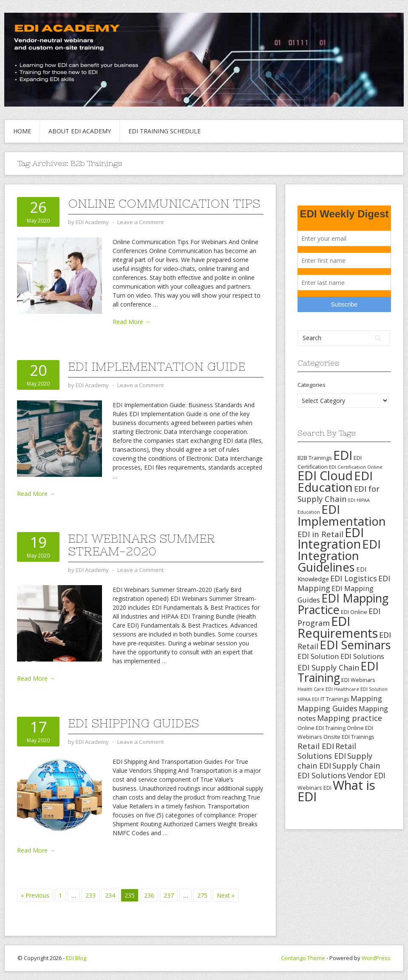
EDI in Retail (320, 534)
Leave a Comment (140, 222)
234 (110, 895)
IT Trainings (335, 699)
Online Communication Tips (164, 203)
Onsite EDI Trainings (349, 737)
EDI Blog (76, 958)
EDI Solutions (362, 656)
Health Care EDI (315, 689)
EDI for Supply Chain (339, 494)
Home (22, 131)
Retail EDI (316, 746)
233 (91, 895)
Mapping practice (350, 718)
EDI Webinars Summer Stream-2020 (142, 545)
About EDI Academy (80, 131)
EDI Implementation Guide (157, 366)
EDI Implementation (342, 515)
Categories (312, 385)
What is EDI (336, 791)
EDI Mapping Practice (343, 604)
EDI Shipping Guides (133, 723)
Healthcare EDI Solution (361, 689)
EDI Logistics (354, 578)
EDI (343, 455)
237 (169, 895)
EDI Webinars (358, 680)
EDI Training (338, 672)
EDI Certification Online (356, 467)
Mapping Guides (327, 708)
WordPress (376, 958)
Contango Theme (303, 958)
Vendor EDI (366, 775)
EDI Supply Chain (328, 667)
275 (202, 895)
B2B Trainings (315, 458)
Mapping (366, 698)
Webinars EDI (314, 788)
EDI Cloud (325, 476)
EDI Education (335, 481)
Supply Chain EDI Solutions (339, 770)
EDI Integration (331, 538)
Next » (226, 895)
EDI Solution (318, 656)
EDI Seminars (355, 645)
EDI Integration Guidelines (339, 555)
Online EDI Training (322, 728)
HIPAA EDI (308, 699)
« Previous (35, 895)
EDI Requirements (338, 627)
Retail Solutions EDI (327, 751)
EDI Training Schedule (164, 131)
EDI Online (354, 612)
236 (149, 895)
